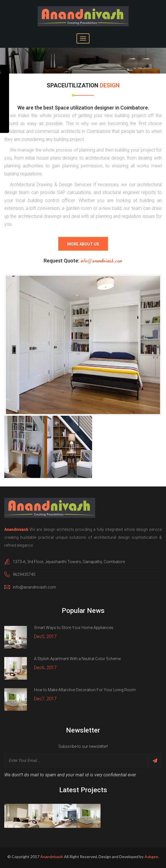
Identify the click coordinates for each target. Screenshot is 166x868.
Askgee (151, 855)
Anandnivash (52, 855)
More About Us (83, 242)
